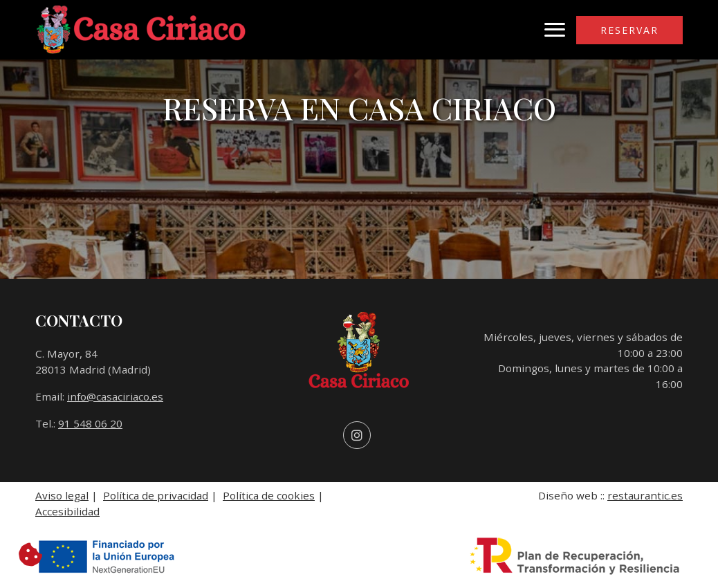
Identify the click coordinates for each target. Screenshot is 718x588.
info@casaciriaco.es (115, 396)
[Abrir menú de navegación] (555, 30)
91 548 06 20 (90, 423)
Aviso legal (62, 495)
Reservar (629, 30)
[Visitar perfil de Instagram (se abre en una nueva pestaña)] (357, 435)
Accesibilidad (67, 511)
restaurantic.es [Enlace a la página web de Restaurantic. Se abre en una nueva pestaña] (645, 495)
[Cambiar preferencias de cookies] (30, 555)
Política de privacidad (156, 495)
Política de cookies (269, 495)
